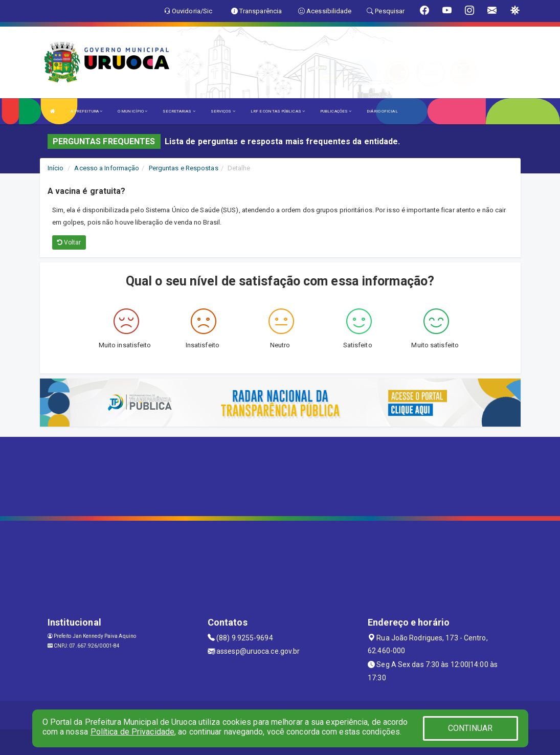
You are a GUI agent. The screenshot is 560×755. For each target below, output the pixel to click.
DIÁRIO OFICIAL (382, 111)
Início (56, 168)
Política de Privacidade (132, 732)
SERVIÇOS (223, 111)
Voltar (69, 242)
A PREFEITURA (86, 111)
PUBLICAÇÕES (336, 111)
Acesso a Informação (107, 168)
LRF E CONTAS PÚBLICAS (278, 111)
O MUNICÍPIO (132, 111)
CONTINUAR (471, 728)
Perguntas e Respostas (184, 168)
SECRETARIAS (179, 111)
